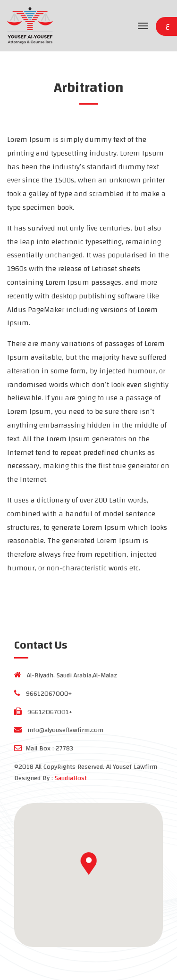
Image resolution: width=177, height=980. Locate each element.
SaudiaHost (71, 778)
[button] (89, 864)
